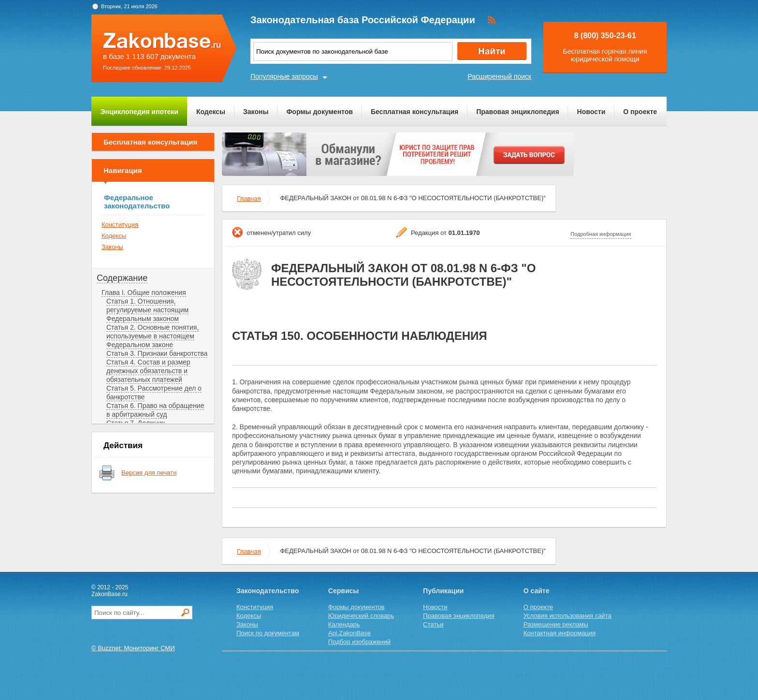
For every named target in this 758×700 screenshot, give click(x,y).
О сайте (537, 591)
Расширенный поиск (499, 76)
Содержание (122, 278)
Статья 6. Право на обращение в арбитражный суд (155, 410)
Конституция (120, 225)
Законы (256, 112)
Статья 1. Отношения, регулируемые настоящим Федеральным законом (147, 310)
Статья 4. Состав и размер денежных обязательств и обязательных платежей (148, 371)
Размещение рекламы (556, 624)
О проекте (640, 112)
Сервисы (343, 591)
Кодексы (211, 112)
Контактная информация (560, 633)
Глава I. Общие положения (144, 292)
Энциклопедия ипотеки (139, 112)
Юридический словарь (361, 616)
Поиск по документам (268, 633)
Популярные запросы (284, 76)
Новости (591, 112)
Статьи (433, 624)
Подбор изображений (359, 642)
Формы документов (320, 112)
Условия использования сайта (568, 616)
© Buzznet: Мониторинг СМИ (133, 648)
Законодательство (268, 591)
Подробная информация (601, 234)
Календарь (344, 624)
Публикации (443, 591)
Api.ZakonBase (350, 633)
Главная (249, 198)
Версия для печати (149, 473)
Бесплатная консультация (415, 112)
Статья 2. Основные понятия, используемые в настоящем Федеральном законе (153, 336)
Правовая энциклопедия (517, 112)
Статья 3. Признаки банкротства (157, 353)
